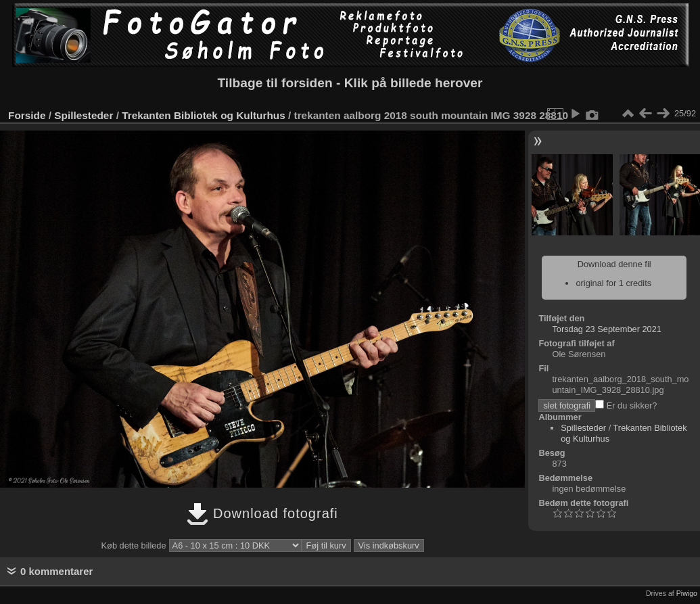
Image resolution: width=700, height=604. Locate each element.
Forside (27, 115)
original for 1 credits (613, 283)
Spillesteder (84, 115)
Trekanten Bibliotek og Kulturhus (204, 115)
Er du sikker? (626, 405)
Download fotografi (262, 513)
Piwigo (687, 593)
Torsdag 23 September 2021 (607, 329)
